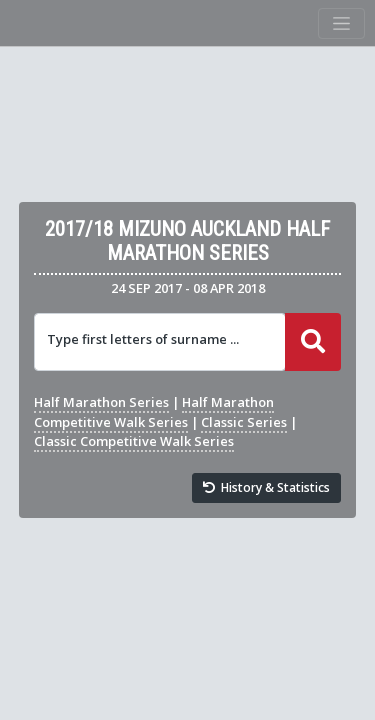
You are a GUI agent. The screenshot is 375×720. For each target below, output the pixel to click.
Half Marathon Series (101, 402)
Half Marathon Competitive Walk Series (154, 411)
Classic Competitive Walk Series (134, 441)
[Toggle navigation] (341, 23)
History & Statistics (267, 487)
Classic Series (244, 422)
